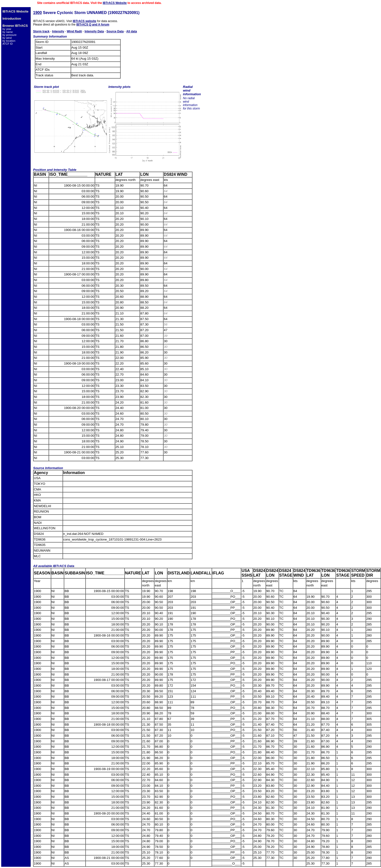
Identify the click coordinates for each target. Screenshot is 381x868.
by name (8, 32)
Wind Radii (74, 31)
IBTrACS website (84, 21)
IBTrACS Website (115, 3)
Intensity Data (94, 31)
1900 (38, 13)
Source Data (115, 31)
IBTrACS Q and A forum (93, 25)
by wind (7, 38)
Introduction (12, 19)
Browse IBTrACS (15, 26)
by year (7, 29)
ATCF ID (8, 44)
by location (9, 41)
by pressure (9, 35)
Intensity (58, 31)
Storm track (41, 31)
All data (132, 31)
